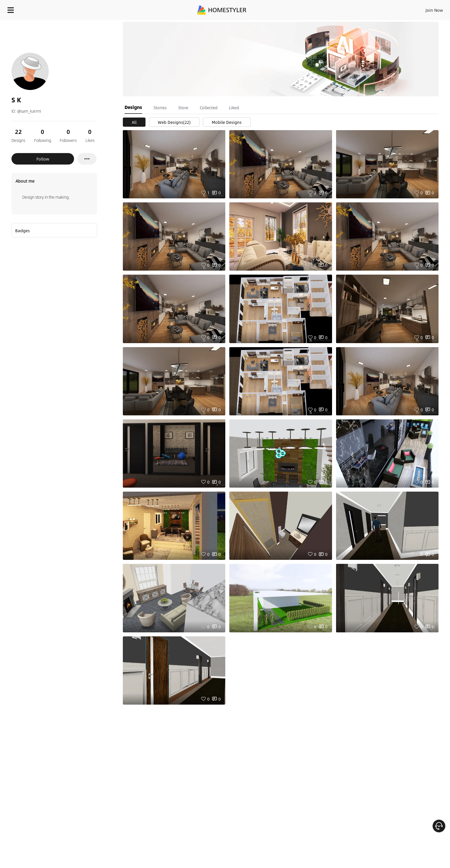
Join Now (365, 9)
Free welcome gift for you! (331, 24)
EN (385, 9)
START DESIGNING (421, 9)
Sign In (344, 9)
